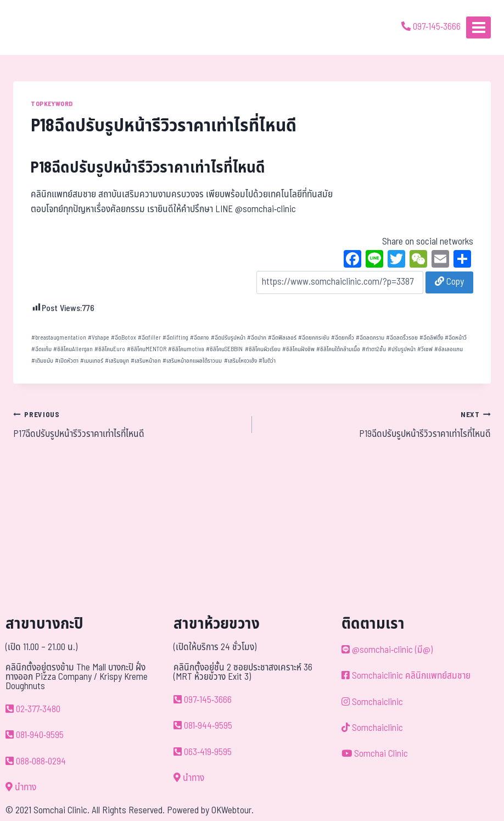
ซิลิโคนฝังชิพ (298, 349)
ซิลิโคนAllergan (73, 349)
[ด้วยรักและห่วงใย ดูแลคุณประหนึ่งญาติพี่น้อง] (40, 27)
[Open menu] (478, 27)
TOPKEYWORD (52, 104)
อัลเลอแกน (449, 349)
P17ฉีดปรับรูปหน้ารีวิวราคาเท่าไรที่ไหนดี (128, 424)
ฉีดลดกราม (370, 338)
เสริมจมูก (117, 361)
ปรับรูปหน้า (402, 349)
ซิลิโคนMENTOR (147, 349)
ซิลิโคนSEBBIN (224, 349)
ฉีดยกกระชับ (314, 338)
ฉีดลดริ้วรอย (402, 338)
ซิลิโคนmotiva (186, 349)
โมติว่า (267, 361)
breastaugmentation (59, 338)
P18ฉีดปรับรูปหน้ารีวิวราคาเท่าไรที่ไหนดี (148, 168)
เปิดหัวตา (67, 361)
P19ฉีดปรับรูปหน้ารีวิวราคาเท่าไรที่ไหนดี (376, 424)
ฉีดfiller (149, 338)
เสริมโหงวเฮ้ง (240, 361)
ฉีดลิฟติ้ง (431, 338)
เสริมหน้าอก (146, 361)
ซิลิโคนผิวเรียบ (263, 349)
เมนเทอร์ (92, 361)
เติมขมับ (42, 361)
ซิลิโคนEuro (110, 349)
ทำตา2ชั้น (374, 349)
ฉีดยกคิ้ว (343, 338)
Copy (449, 282)
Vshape (99, 338)
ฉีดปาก (257, 338)
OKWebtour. (233, 811)
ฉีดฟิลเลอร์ (282, 338)
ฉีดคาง (199, 338)
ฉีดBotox (124, 338)
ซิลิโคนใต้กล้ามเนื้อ (338, 349)
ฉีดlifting (175, 338)
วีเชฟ (425, 349)
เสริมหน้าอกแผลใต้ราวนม (192, 361)
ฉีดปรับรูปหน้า (228, 338)
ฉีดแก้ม (41, 349)
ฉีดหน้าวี (456, 338)
